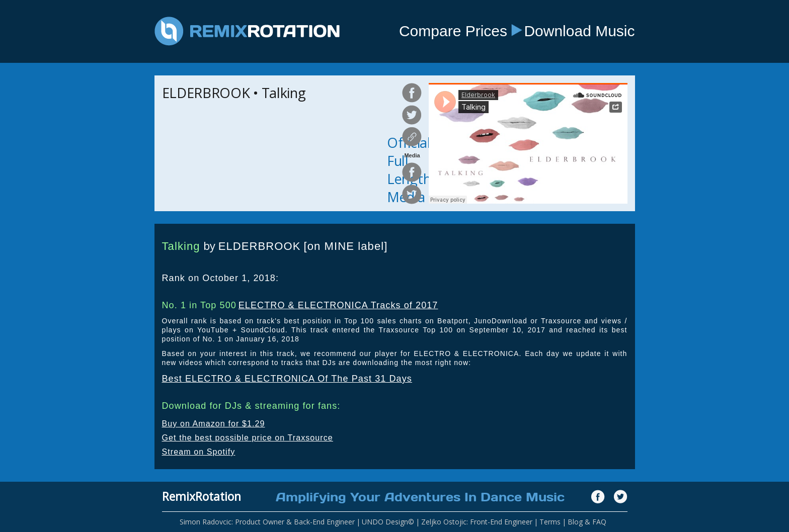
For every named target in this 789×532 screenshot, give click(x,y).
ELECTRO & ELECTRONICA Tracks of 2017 (338, 305)
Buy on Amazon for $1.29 (214, 424)
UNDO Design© (388, 522)
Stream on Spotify (199, 452)
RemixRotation (202, 496)
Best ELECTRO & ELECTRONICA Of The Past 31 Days (287, 379)
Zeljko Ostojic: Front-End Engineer (477, 522)
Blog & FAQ (587, 522)
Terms (550, 522)
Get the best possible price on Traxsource (248, 438)
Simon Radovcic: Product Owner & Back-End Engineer (267, 522)
